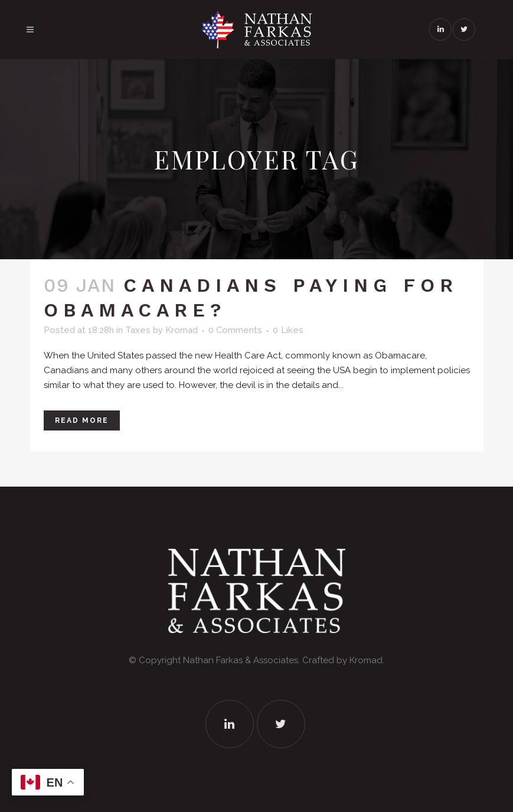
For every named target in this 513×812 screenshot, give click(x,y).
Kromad (182, 330)
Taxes (138, 330)
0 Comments (235, 330)
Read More (82, 420)
